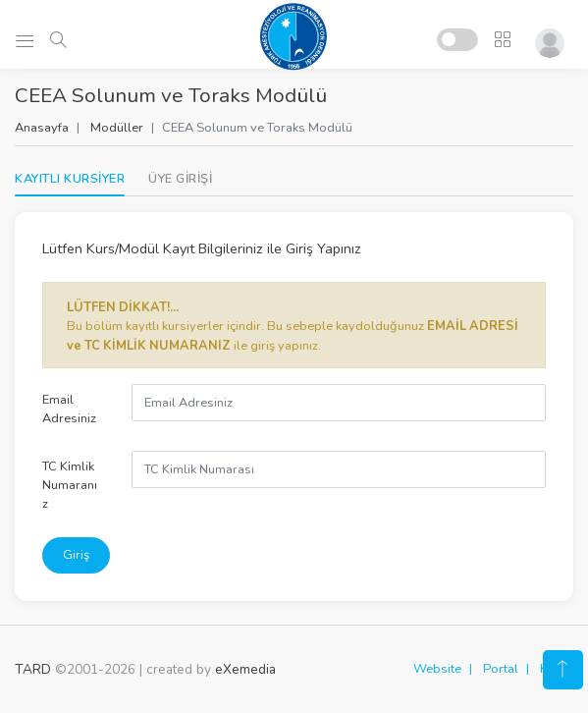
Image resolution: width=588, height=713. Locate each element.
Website (437, 669)
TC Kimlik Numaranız (70, 485)
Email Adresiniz (69, 409)
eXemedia (245, 669)
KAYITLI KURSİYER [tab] (70, 179)
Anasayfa (42, 128)
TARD (33, 669)
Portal (501, 669)
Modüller (117, 128)
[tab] (180, 179)
